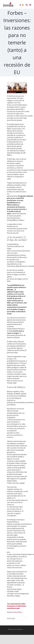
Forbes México (17, 612)
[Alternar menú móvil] (30, 5)
